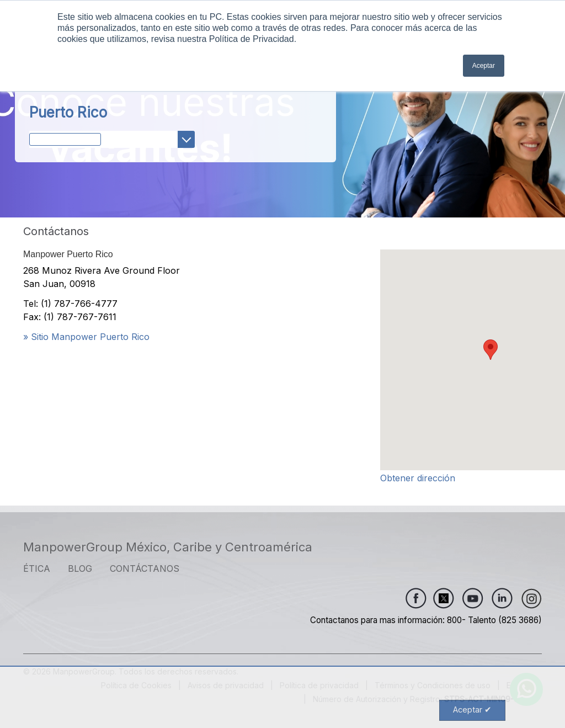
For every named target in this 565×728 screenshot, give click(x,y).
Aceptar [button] (484, 66)
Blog (80, 568)
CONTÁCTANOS (145, 568)
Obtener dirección (418, 478)
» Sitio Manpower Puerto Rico (86, 337)
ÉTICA (37, 568)
